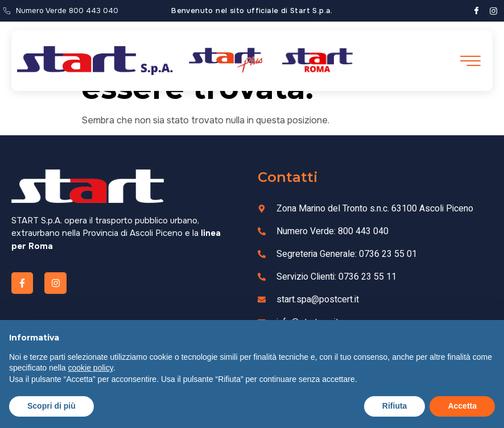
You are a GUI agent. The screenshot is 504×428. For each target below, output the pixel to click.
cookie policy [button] (91, 368)
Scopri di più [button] (51, 406)
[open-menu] (469, 61)
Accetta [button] (462, 406)
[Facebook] (477, 11)
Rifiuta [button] (395, 406)
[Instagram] (494, 11)
